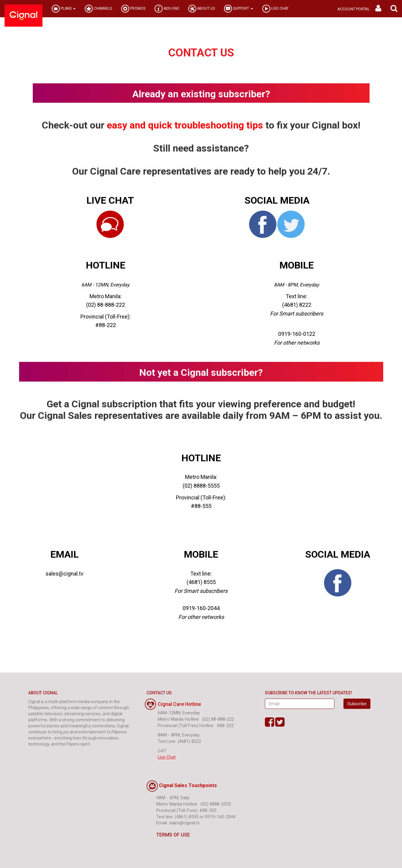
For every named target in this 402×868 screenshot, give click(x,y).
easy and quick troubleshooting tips (185, 125)
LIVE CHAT (275, 9)
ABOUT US (201, 9)
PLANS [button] (64, 9)
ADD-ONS (167, 9)
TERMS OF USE (168, 835)
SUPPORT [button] (238, 9)
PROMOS (133, 9)
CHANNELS (98, 9)
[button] (394, 9)
